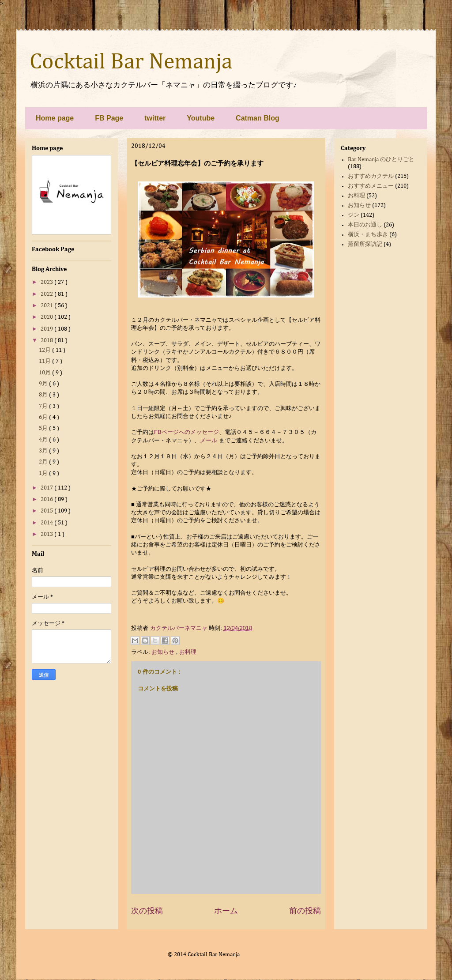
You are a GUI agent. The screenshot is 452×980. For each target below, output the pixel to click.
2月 (44, 462)
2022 (47, 294)
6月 (44, 417)
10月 (45, 373)
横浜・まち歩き (368, 235)
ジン (354, 215)
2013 (47, 534)
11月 (45, 361)
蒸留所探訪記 (365, 244)
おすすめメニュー (371, 186)
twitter (155, 118)
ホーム (226, 911)
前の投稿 (305, 911)
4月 (44, 440)
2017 (47, 488)
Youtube (201, 118)
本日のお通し (365, 225)
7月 (44, 406)
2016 (47, 499)
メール (209, 440)
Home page (55, 118)
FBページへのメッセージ (186, 432)
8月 (44, 395)
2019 (47, 329)
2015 (47, 511)
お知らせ (164, 652)
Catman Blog (258, 118)
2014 (47, 523)
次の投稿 (147, 911)
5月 (44, 428)
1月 (44, 473)
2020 (47, 317)
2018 (47, 341)
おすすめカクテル (371, 176)
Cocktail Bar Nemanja (131, 62)
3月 (44, 451)
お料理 (188, 652)
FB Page (109, 118)
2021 (47, 306)
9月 (44, 384)
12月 (45, 350)
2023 (47, 282)
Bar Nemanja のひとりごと (381, 160)
